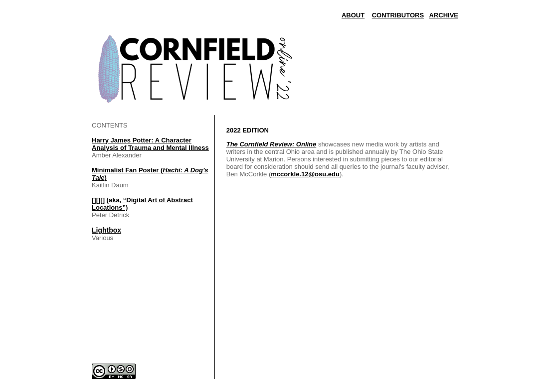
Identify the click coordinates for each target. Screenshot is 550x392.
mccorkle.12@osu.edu (305, 174)
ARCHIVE (444, 15)
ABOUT (353, 15)
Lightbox (106, 230)
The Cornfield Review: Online (272, 144)
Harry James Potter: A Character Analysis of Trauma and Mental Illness (150, 144)
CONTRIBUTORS (398, 15)
